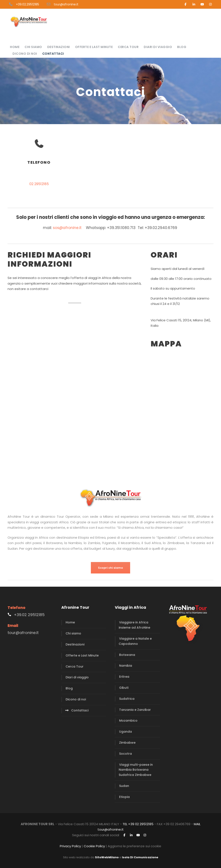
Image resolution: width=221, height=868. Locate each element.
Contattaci (53, 54)
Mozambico (128, 721)
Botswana (127, 655)
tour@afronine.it (66, 4)
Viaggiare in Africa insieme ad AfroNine (134, 625)
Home (15, 47)
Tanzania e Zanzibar (135, 710)
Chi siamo (33, 47)
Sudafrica (127, 699)
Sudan (124, 786)
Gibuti (124, 688)
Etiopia (124, 797)
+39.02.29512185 (28, 4)
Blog (182, 47)
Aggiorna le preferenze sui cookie (134, 846)
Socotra (125, 754)
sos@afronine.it (67, 228)
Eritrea (124, 677)
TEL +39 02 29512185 (138, 824)
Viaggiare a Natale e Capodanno (135, 641)
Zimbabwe (127, 743)
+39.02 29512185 (29, 615)
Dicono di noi (25, 54)
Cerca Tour (128, 47)
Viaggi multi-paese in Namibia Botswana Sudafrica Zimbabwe (136, 770)
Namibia (126, 666)
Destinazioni (59, 47)
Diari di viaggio (158, 47)
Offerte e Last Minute (94, 47)
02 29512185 (39, 184)
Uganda (125, 732)
